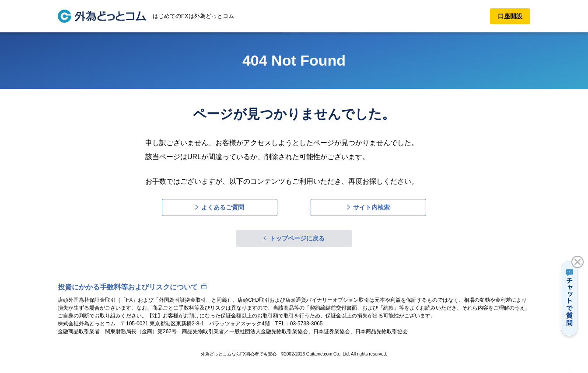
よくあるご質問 (223, 207)
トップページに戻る (297, 238)
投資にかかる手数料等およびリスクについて (128, 287)
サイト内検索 (371, 207)
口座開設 (510, 16)
